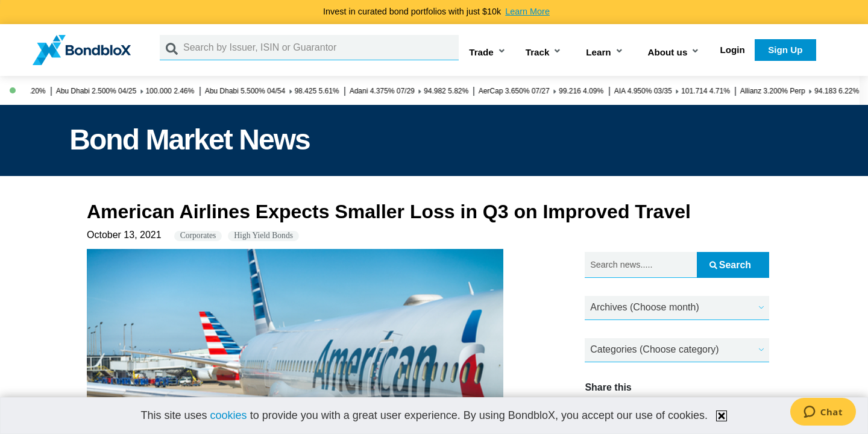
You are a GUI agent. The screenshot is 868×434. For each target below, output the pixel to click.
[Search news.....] (641, 265)
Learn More (527, 11)
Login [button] (733, 50)
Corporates (198, 235)
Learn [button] (598, 52)
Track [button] (538, 52)
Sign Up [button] (785, 50)
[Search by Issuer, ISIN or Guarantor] (321, 48)
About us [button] (668, 52)
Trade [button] (481, 52)
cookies (229, 415)
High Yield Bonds (263, 235)
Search (730, 265)
